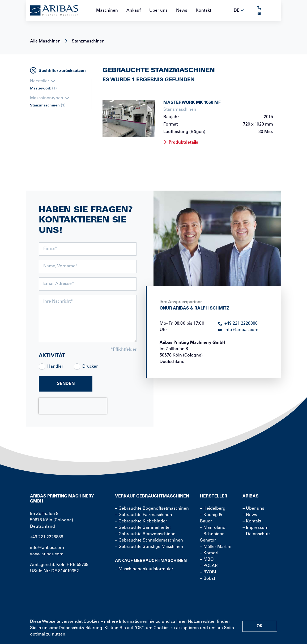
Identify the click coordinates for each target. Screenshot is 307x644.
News (182, 11)
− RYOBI (208, 572)
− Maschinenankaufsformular (144, 569)
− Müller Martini (216, 547)
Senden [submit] (66, 384)
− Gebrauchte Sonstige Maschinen (149, 547)
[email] (88, 284)
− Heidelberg (213, 509)
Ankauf (134, 11)
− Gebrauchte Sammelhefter (143, 528)
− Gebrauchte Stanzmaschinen (145, 534)
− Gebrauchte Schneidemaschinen (149, 540)
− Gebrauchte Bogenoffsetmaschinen (152, 509)
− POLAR (209, 566)
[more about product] (129, 119)
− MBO (207, 560)
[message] (88, 319)
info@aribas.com (238, 330)
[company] (88, 249)
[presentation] (73, 406)
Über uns (158, 11)
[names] (88, 267)
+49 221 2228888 (238, 324)
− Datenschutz (256, 534)
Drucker (90, 367)
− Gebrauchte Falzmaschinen (144, 515)
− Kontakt (252, 521)
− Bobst (208, 579)
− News (250, 515)
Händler (55, 367)
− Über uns (253, 509)
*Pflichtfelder (123, 350)
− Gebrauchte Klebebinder (141, 521)
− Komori (209, 553)
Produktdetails (181, 143)
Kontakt (203, 11)
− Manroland (213, 528)
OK (260, 626)
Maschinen (107, 11)
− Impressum (255, 528)
